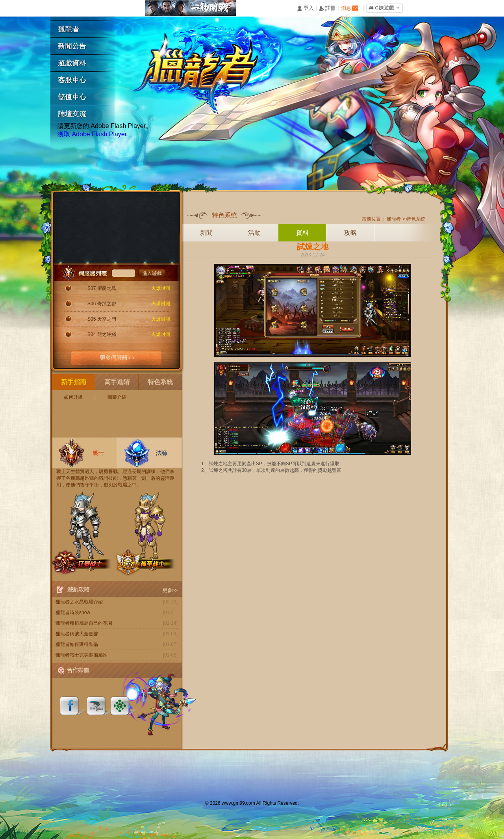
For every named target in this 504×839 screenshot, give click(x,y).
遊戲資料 (85, 63)
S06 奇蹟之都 (102, 304)
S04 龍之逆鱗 (102, 334)
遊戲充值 (85, 97)
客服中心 (85, 80)
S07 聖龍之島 (102, 288)
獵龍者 (85, 29)
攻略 (350, 233)
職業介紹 (117, 397)
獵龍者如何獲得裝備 (77, 644)
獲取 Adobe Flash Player (92, 134)
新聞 (206, 233)
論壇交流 (85, 114)
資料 (302, 233)
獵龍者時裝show (73, 613)
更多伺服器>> (117, 358)
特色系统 (416, 219)
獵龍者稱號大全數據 (77, 634)
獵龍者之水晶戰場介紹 (79, 602)
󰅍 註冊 (327, 8)
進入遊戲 (152, 273)
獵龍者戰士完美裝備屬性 (82, 655)
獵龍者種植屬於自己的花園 (84, 623)
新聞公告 (85, 46)
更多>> (170, 590)
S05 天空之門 (102, 319)
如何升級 (73, 397)
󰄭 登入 (305, 8)
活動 (254, 233)
